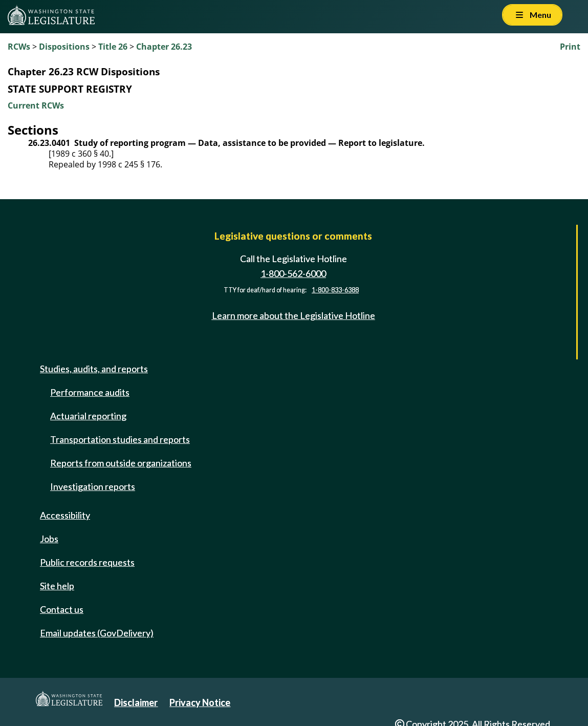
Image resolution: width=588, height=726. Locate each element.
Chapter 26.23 (164, 47)
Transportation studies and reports (120, 439)
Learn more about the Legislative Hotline (293, 315)
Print (570, 47)
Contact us (62, 609)
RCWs (19, 47)
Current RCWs (36, 105)
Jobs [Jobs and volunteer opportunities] (49, 539)
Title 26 (113, 47)
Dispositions (64, 47)
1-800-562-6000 (293, 273)
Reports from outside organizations (121, 463)
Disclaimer (136, 702)
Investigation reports (93, 486)
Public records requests (87, 562)
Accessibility (65, 515)
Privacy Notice (200, 702)
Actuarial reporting (88, 416)
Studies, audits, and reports (94, 369)
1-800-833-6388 (335, 290)
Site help (57, 586)
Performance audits (90, 392)
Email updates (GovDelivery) (97, 633)
